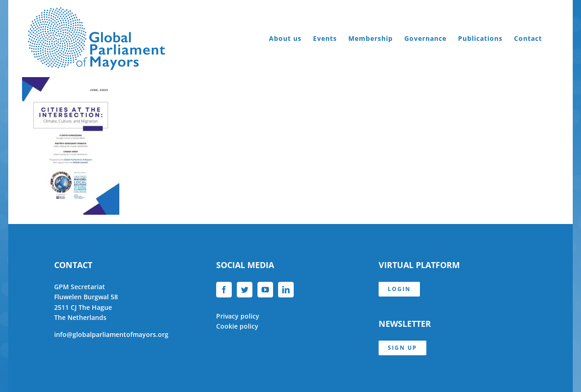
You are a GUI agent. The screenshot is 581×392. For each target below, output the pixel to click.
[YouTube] (265, 290)
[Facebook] (224, 290)
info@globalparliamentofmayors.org (111, 334)
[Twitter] (245, 290)
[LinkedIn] (286, 290)
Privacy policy (238, 316)
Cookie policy (237, 326)
